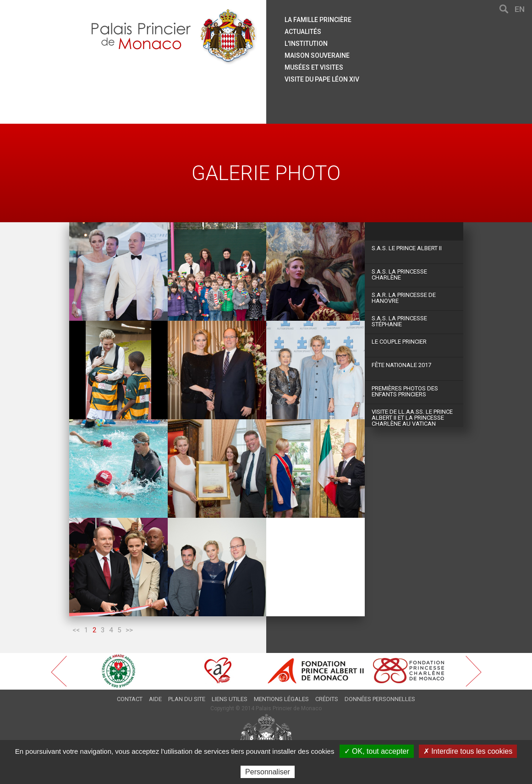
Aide (155, 699)
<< (76, 630)
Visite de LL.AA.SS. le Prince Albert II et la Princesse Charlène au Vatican (412, 418)
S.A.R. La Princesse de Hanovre (404, 298)
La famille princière (318, 20)
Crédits (327, 699)
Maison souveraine (317, 55)
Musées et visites (314, 67)
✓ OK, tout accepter (377, 751)
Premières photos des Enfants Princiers (405, 391)
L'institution (306, 44)
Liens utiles (230, 699)
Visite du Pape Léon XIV (322, 79)
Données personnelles (380, 699)
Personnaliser (268, 772)
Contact (130, 699)
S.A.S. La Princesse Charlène (399, 274)
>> (129, 630)
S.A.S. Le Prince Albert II (407, 248)
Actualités (303, 32)
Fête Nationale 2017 (401, 365)
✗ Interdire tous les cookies (468, 751)
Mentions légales (281, 699)
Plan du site (187, 699)
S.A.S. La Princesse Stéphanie (399, 321)
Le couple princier (399, 342)
